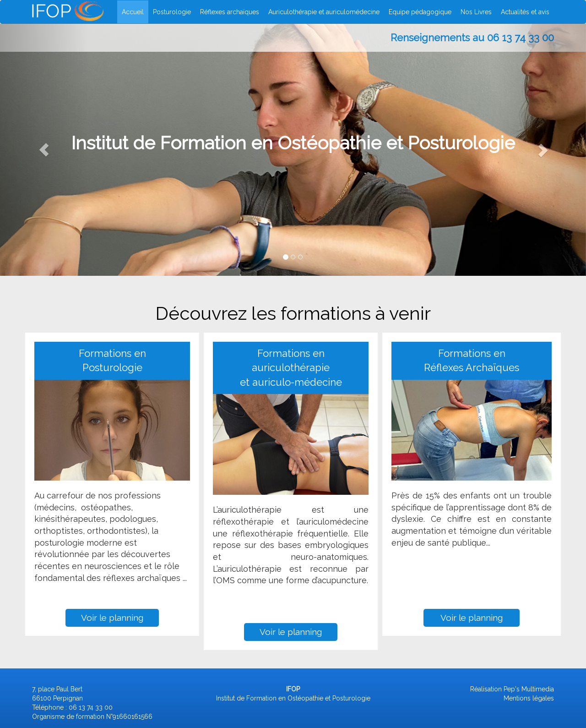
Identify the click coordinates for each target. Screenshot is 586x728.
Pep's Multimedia (529, 689)
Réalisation (486, 689)
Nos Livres (476, 12)
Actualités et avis (525, 12)
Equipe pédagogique (420, 12)
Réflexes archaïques (230, 12)
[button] (44, 150)
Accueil (133, 12)
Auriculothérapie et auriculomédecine (324, 12)
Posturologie (172, 12)
